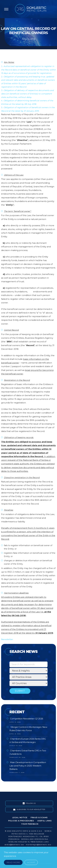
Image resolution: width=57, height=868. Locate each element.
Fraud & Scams (39, 817)
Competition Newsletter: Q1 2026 (27, 719)
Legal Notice (20, 817)
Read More (13, 862)
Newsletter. (7, 639)
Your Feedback (30, 824)
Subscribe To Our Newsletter (29, 810)
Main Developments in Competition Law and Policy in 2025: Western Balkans (28, 766)
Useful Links (45, 821)
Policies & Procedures (21, 821)
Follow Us (29, 803)
